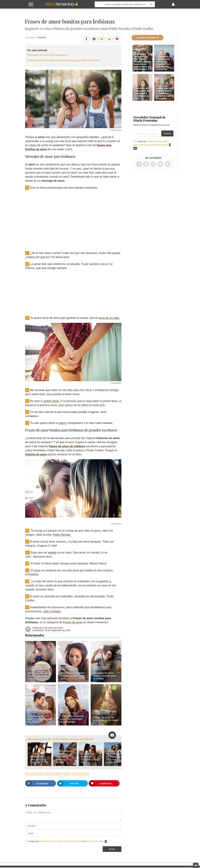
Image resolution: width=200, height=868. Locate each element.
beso (62, 423)
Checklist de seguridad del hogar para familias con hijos (142, 93)
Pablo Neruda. (62, 535)
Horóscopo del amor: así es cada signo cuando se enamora (39, 676)
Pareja (32, 711)
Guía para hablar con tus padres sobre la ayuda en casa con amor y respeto (165, 92)
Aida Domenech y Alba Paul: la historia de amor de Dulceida (60, 739)
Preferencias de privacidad (51, 841)
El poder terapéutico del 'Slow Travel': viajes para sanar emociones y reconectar (142, 62)
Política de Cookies (95, 841)
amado (52, 553)
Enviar (112, 849)
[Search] (151, 4)
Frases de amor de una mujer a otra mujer (106, 719)
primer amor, (52, 401)
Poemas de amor (81, 774)
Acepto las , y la (66, 841)
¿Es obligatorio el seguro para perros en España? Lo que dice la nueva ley (164, 62)
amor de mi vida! (109, 318)
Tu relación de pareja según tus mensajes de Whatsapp (72, 719)
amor (37, 570)
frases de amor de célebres (67, 446)
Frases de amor (73, 622)
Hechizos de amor (34, 774)
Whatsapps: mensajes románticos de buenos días (73, 676)
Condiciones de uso (73, 841)
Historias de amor (53, 774)
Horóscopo (34, 668)
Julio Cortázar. (52, 611)
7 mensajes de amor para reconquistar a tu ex (40, 719)
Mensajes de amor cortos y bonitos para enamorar (105, 676)
